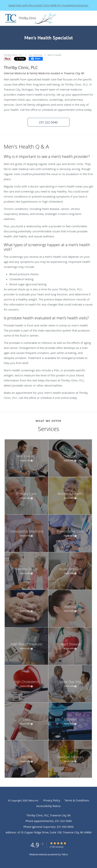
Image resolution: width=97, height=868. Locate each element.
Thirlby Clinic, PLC (13, 55)
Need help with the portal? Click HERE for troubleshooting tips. (49, 5)
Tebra (65, 854)
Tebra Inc (33, 800)
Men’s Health (55, 55)
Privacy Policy (52, 800)
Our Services (35, 55)
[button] (49, 122)
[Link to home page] (39, 18)
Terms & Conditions (77, 800)
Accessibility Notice (48, 806)
